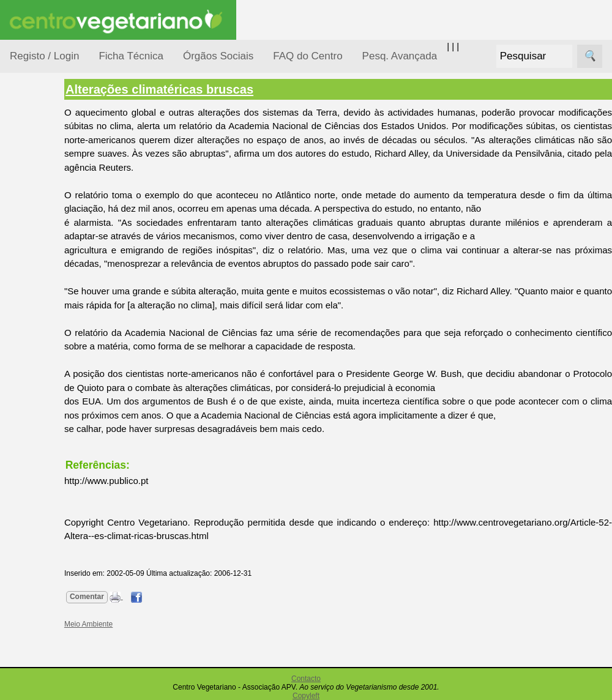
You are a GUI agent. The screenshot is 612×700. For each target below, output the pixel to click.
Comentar (145, 597)
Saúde (38, 387)
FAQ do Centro (308, 56)
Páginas (26, 418)
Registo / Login (44, 56)
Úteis (20, 621)
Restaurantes (66, 657)
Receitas (57, 473)
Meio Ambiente (55, 293)
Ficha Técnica (131, 56)
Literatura (58, 586)
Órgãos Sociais (218, 56)
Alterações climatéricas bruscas (218, 89)
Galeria (54, 566)
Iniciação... (47, 270)
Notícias (41, 317)
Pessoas (42, 364)
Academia (60, 547)
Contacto (306, 679)
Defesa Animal (54, 246)
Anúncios (58, 493)
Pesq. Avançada (400, 56)
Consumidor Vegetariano (49, 215)
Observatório (51, 340)
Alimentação (50, 185)
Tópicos (26, 154)
